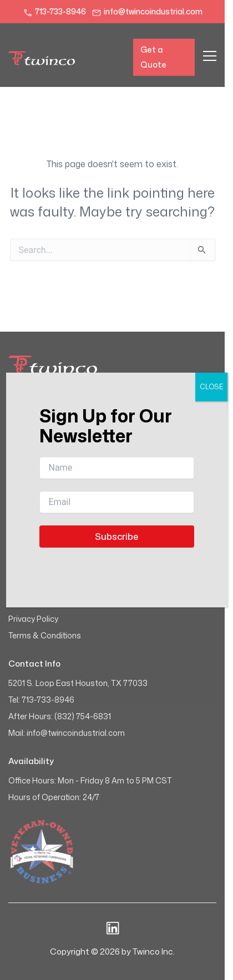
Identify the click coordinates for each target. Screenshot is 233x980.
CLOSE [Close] (211, 387)
